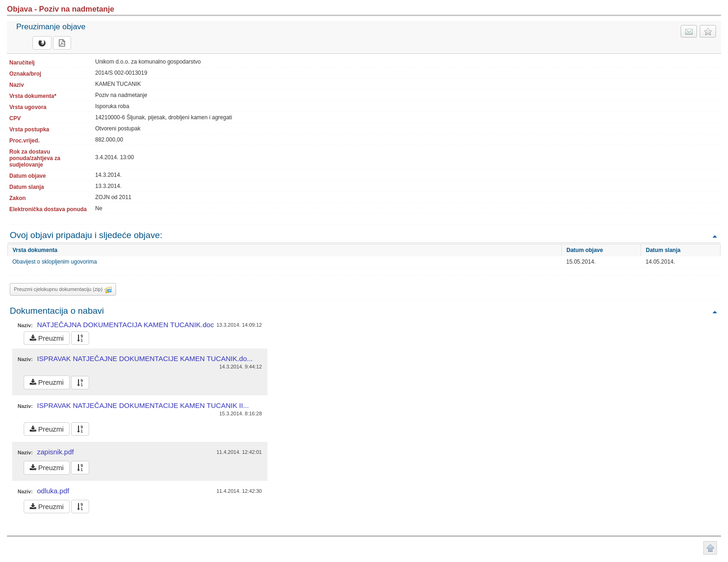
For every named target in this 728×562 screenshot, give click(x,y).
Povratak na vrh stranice (710, 548)
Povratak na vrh (715, 236)
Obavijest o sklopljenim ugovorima (55, 262)
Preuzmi (47, 338)
